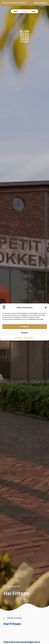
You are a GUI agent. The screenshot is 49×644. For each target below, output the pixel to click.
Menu (34, 11)
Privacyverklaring (28, 338)
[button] (46, 308)
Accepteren (25, 327)
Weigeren (24, 333)
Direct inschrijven (40, 3)
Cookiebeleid (18, 338)
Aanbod (25, 11)
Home (15, 11)
